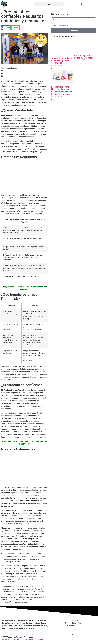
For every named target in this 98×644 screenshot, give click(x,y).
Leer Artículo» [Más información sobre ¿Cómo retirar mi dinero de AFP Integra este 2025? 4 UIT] (56, 69)
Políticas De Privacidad (34, 640)
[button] (49, 4)
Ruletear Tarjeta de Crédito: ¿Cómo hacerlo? (84, 57)
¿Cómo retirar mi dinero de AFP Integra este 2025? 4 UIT (62, 61)
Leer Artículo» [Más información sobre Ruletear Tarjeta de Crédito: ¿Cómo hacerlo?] (78, 64)
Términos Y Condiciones (14, 640)
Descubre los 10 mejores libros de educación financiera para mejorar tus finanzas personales (62, 90)
